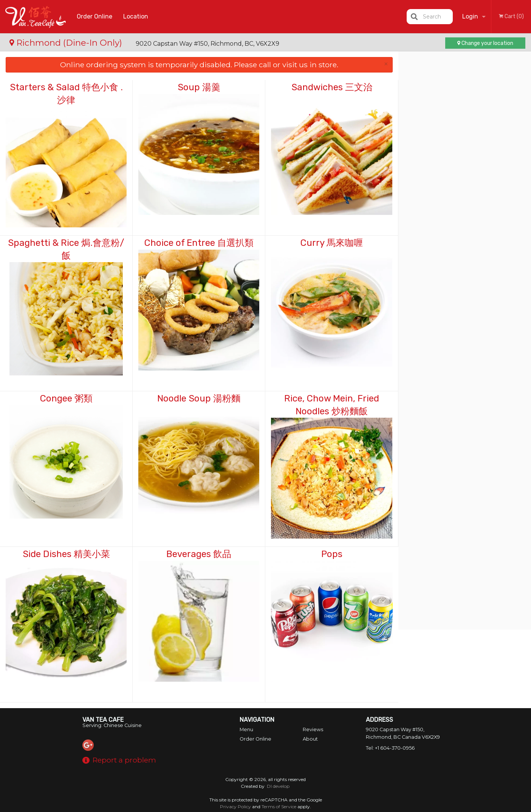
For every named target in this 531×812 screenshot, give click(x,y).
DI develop (278, 786)
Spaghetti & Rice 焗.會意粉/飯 (66, 249)
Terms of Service (279, 807)
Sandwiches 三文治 (332, 87)
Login (470, 16)
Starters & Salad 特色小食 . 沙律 (66, 94)
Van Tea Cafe (103, 720)
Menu (246, 729)
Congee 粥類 (66, 398)
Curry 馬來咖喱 (332, 243)
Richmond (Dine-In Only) (67, 43)
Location (136, 16)
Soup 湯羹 (199, 87)
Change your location (485, 43)
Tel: (390, 748)
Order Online (94, 16)
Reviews (313, 729)
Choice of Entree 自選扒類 (199, 243)
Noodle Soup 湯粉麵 (199, 398)
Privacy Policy (235, 807)
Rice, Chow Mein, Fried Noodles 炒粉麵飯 (332, 405)
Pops (332, 554)
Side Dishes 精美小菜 (66, 554)
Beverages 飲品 (199, 554)
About (310, 739)
